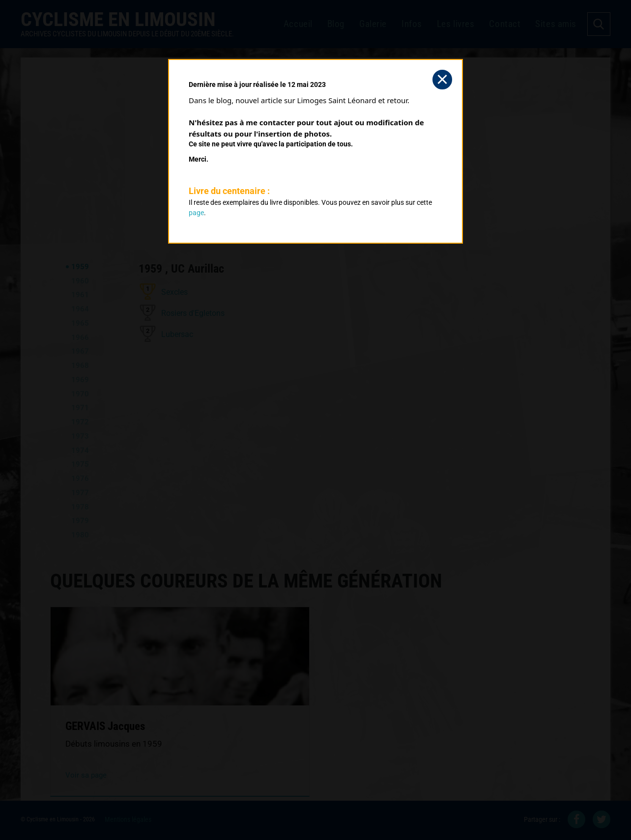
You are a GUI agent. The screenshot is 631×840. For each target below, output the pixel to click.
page (196, 213)
